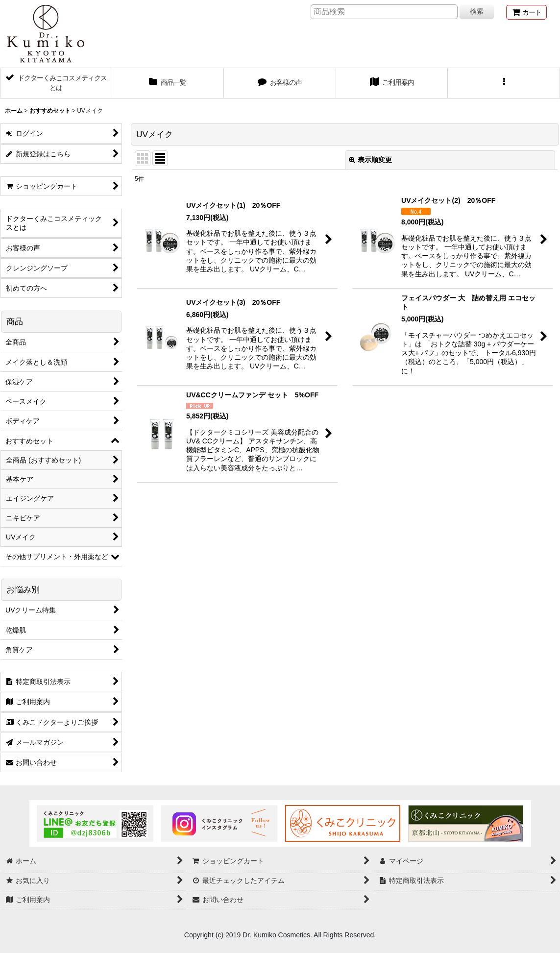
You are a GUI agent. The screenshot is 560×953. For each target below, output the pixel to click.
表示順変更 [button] (370, 160)
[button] (504, 83)
